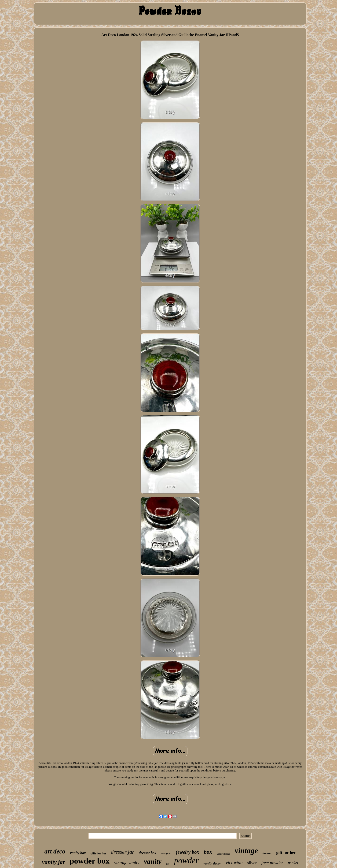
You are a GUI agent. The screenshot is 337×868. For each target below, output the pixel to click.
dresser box (148, 853)
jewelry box (188, 852)
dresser (267, 853)
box (208, 852)
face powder (272, 863)
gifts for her (98, 853)
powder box (90, 861)
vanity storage (223, 854)
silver (252, 863)
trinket (293, 863)
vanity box (78, 853)
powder (186, 861)
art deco (55, 851)
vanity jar (54, 862)
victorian (234, 863)
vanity (153, 861)
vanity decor (212, 863)
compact (166, 853)
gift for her (286, 853)
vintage (246, 851)
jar (168, 864)
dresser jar (123, 852)
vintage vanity (127, 863)
